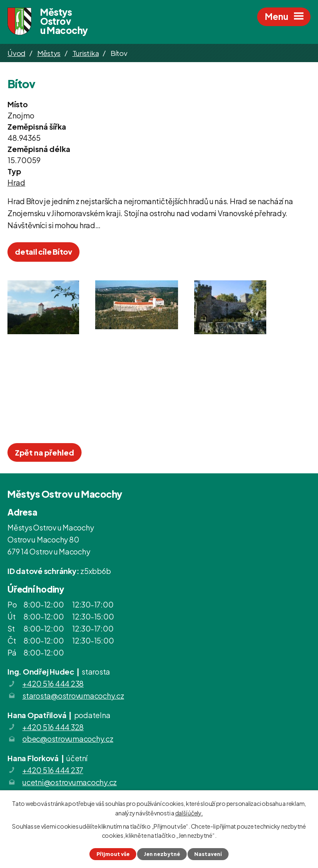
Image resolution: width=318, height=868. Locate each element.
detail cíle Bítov (43, 253)
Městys (49, 54)
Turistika (86, 54)
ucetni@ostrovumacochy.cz (70, 783)
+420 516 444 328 (53, 728)
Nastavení (209, 854)
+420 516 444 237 (53, 771)
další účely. (189, 813)
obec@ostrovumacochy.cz (68, 740)
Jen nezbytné (162, 854)
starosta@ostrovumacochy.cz (73, 697)
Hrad (16, 184)
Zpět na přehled (45, 454)
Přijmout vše (112, 854)
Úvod (16, 54)
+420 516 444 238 (53, 685)
